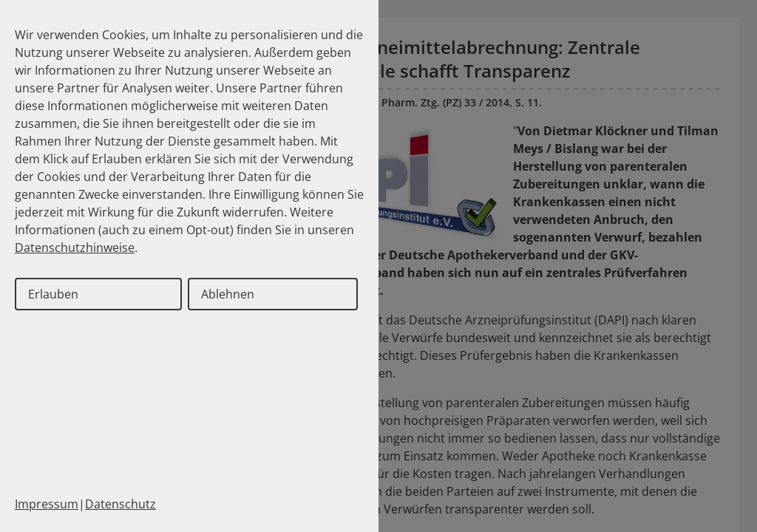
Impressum (47, 504)
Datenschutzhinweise (75, 248)
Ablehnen (228, 294)
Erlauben (53, 294)
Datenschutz (120, 504)
